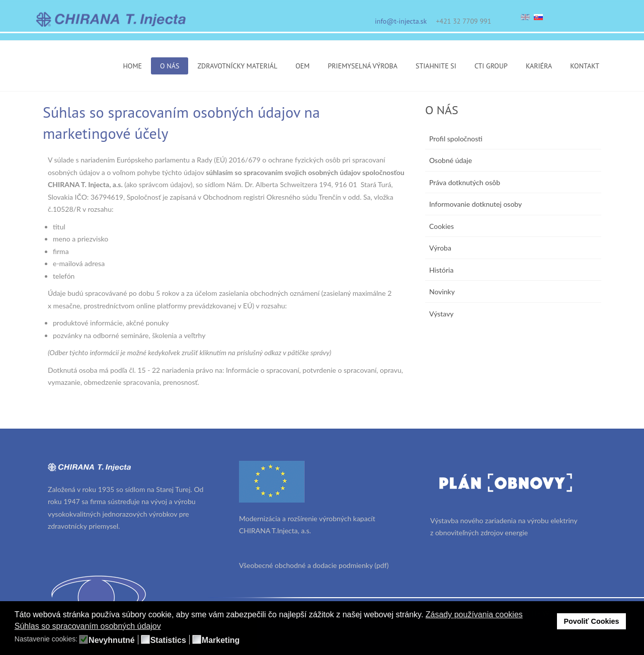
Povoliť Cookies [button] (591, 621)
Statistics (168, 640)
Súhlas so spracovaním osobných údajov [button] (88, 626)
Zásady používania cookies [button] (474, 615)
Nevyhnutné (112, 640)
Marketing (221, 640)
